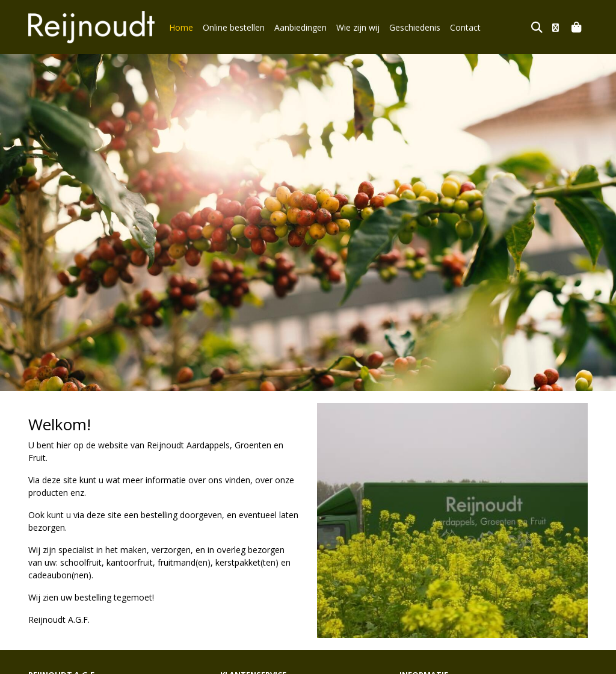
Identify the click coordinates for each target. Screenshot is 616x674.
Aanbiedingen (300, 27)
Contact (465, 27)
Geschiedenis (415, 27)
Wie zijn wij (358, 27)
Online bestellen (234, 27)
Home (181, 27)
